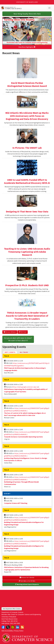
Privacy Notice (19, 631)
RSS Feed (23, 332)
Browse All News (10, 332)
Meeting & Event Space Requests (27, 584)
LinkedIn (18, 627)
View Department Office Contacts (12, 609)
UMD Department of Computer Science (22, 8)
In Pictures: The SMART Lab (27, 148)
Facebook (3, 627)
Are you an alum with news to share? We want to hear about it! (18, 339)
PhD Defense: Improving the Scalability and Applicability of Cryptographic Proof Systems (26, 390)
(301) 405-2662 (15, 623)
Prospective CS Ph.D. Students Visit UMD (27, 285)
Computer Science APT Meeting (16, 503)
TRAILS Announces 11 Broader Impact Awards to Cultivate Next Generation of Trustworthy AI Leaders (27, 316)
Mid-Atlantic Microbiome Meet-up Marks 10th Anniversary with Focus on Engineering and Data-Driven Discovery (27, 116)
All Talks (24, 352)
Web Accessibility (7, 631)
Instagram (13, 627)
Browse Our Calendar (27, 577)
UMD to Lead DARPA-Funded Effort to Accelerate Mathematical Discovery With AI (27, 181)
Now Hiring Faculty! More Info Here (27, 14)
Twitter (8, 627)
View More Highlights (27, 47)
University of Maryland (27, 2)
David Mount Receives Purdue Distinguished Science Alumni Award (27, 84)
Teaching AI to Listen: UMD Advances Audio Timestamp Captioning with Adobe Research (27, 252)
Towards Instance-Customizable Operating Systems (23, 437)
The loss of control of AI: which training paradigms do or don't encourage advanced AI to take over (25, 414)
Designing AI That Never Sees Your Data (27, 212)
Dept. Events (11, 352)
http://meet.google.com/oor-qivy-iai (26, 387)
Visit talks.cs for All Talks (27, 581)
